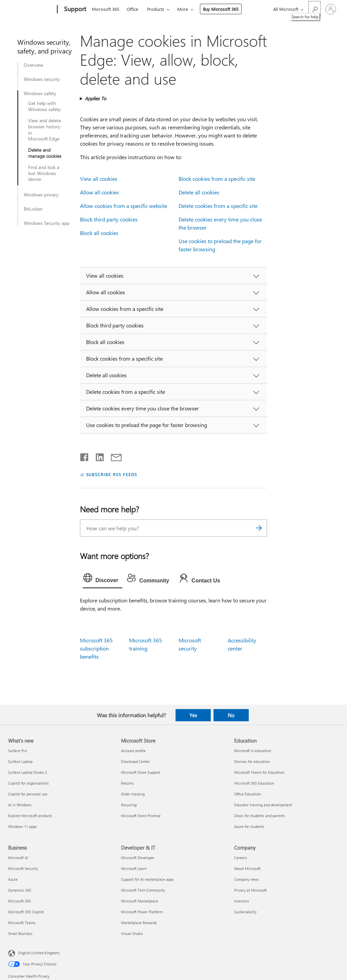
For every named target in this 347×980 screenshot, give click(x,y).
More (183, 9)
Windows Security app (47, 223)
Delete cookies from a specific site (218, 206)
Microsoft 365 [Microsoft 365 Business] (19, 901)
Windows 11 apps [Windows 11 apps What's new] (23, 826)
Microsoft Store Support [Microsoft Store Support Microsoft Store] (141, 772)
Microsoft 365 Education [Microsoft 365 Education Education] (254, 783)
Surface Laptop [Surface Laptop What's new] (20, 761)
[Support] (74, 9)
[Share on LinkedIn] (97, 456)
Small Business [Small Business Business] (20, 933)
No (231, 715)
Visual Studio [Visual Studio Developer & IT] (132, 933)
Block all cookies (99, 233)
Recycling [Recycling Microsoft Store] (129, 805)
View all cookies (99, 179)
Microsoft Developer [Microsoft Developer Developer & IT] (138, 858)
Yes (193, 715)
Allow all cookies (99, 192)
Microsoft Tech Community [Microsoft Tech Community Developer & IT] (143, 890)
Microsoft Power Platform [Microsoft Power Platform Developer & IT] (142, 912)
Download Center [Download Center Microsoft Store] (135, 761)
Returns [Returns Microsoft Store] (127, 783)
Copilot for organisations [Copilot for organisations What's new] (28, 783)
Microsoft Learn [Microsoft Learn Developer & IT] (134, 868)
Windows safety (40, 93)
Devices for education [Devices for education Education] (252, 761)
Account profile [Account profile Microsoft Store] (133, 751)
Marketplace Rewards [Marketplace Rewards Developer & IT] (139, 923)
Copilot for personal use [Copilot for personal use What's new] (28, 794)
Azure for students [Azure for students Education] (249, 826)
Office (132, 9)
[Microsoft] (31, 9)
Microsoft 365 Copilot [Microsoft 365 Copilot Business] (26, 912)
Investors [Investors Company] (242, 901)
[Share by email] (113, 456)
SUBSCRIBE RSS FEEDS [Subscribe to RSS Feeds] (112, 474)
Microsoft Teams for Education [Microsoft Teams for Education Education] (259, 772)
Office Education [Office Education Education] (248, 794)
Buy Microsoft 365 (221, 9)
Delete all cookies (199, 192)
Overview (33, 65)
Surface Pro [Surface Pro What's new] (17, 751)
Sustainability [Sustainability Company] (245, 912)
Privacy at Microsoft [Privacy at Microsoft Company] (250, 890)
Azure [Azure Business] (13, 879)
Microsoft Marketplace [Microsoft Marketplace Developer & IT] (140, 901)
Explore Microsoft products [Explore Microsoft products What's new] (30, 816)
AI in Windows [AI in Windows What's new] (20, 805)
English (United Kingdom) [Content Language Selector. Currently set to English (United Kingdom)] (39, 953)
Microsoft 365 (106, 9)
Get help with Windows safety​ (44, 106)
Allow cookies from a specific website (124, 206)
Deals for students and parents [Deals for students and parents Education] (260, 816)
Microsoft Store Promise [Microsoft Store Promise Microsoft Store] (141, 816)
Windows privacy (41, 195)
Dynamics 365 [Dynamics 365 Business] (20, 890)
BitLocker (33, 209)
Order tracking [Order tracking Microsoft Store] (133, 794)
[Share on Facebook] (85, 456)
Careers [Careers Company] (241, 858)
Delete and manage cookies (45, 153)
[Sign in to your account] (331, 9)
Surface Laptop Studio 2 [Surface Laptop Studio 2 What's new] (28, 772)
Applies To (95, 98)
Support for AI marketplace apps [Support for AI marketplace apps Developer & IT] (147, 879)
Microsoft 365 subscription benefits (96, 648)
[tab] (103, 579)
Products (156, 9)
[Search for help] (314, 9)
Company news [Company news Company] (247, 879)
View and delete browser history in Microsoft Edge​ (45, 130)
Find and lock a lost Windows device (44, 173)
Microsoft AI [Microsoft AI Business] (18, 858)
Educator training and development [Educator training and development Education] (263, 805)
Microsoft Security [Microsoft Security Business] (23, 868)
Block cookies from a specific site (217, 179)
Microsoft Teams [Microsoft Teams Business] (22, 923)
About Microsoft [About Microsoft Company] (247, 868)
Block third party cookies (109, 219)
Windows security (42, 79)
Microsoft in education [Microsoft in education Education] (253, 751)
